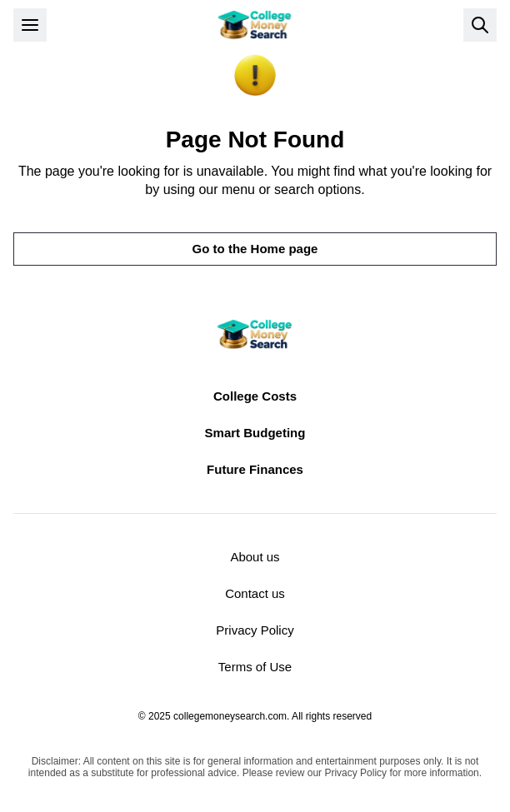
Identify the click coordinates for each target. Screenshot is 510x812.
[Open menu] (30, 25)
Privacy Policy (255, 630)
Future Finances (255, 469)
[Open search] (480, 25)
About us (255, 557)
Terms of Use (255, 667)
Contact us (255, 593)
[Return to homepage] (255, 25)
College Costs (255, 396)
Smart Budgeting (255, 433)
